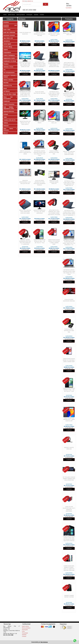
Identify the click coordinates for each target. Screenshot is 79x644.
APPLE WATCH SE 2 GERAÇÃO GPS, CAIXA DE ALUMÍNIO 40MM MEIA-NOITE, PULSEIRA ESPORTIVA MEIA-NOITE (69, 66)
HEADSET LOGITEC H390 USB (69, 448)
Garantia (36, 15)
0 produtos (69, 8)
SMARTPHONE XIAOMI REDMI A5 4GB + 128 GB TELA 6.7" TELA (69, 390)
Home (5, 15)
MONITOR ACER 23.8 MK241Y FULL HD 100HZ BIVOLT (25, 123)
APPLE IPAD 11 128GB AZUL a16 (69, 34)
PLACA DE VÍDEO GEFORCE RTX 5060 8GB (69, 331)
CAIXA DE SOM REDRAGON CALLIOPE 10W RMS (39, 34)
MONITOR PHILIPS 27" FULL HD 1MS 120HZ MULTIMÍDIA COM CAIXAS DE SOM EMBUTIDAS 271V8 (25, 65)
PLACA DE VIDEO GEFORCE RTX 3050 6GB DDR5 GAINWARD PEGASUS (40, 183)
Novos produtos (21, 15)
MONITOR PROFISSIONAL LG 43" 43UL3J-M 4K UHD (25, 182)
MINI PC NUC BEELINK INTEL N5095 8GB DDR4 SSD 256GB (69, 153)
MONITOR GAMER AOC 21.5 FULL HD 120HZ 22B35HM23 (39, 212)
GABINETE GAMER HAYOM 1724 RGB (69, 596)
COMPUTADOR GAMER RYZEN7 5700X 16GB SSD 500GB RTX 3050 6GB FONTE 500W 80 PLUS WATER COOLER (69, 539)
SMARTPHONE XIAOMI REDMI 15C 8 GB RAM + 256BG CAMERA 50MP (69, 360)
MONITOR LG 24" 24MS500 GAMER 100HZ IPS (54, 182)
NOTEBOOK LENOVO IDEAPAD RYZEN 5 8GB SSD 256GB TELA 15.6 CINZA (69, 272)
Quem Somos (11, 15)
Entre (24, 1)
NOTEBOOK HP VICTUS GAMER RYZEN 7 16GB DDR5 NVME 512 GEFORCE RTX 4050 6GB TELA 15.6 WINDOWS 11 (54, 66)
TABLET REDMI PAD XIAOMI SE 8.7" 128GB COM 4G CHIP (69, 419)
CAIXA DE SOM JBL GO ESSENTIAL (25, 33)
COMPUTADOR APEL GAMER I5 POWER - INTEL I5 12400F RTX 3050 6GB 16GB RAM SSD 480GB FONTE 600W (69, 570)
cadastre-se (30, 1)
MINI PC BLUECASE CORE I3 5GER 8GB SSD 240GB (25, 152)
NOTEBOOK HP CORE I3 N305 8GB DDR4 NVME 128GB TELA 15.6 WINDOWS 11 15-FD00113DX (69, 243)
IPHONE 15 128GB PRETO (69, 123)
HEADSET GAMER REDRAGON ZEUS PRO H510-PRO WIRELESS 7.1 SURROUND (69, 94)
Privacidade (25, 633)
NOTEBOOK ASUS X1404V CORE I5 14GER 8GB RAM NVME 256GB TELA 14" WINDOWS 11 (69, 213)
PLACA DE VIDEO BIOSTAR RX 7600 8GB (69, 300)
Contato (42, 15)
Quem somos (25, 626)
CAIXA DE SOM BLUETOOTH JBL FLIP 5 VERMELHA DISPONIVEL (69, 509)
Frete (23, 631)
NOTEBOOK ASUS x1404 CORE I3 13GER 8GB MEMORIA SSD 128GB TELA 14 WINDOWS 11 (69, 184)
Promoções (29, 15)
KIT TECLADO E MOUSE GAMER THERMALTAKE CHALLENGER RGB (69, 479)
